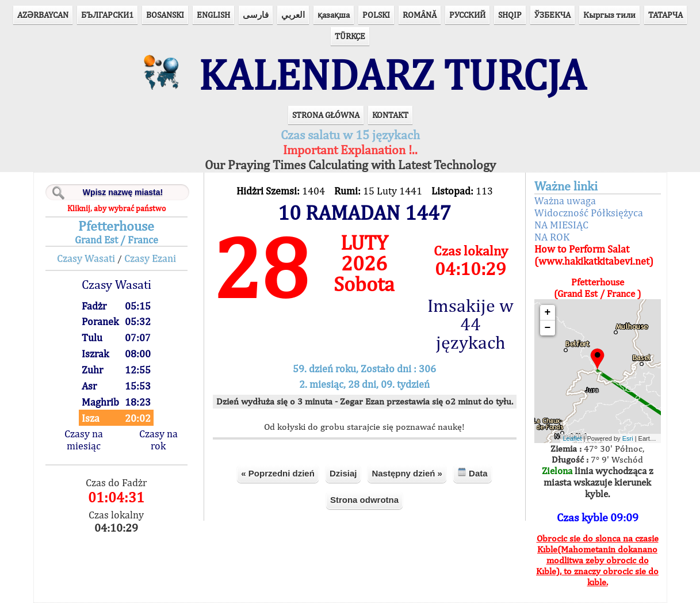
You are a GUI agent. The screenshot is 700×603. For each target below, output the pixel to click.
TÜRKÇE (350, 36)
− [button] (548, 328)
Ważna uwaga (565, 201)
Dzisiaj (343, 473)
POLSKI (376, 15)
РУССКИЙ (467, 15)
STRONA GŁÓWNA (326, 115)
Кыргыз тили (609, 15)
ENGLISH (213, 15)
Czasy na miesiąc (84, 440)
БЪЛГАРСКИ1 (107, 15)
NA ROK (552, 237)
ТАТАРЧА (665, 15)
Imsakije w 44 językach (471, 324)
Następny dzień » (407, 473)
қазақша (334, 15)
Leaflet (573, 438)
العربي (293, 15)
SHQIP (510, 15)
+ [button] (548, 312)
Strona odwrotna (364, 500)
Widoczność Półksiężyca (589, 213)
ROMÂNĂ (420, 15)
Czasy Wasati (86, 258)
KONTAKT (390, 115)
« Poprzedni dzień (278, 473)
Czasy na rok (158, 440)
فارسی (256, 15)
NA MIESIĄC (561, 225)
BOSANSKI (165, 15)
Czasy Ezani (150, 258)
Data (473, 473)
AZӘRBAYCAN (43, 15)
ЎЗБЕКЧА (552, 15)
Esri (628, 438)
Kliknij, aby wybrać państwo (116, 208)
